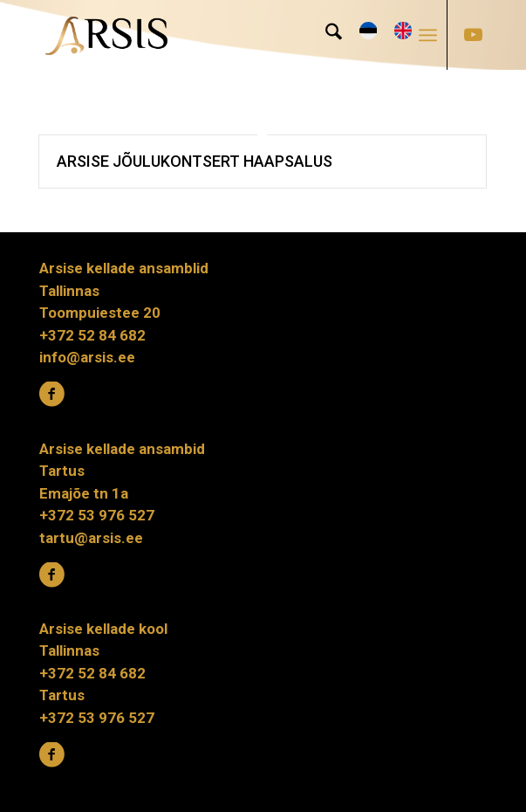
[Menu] (428, 35)
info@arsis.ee (87, 357)
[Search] (325, 35)
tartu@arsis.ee (91, 538)
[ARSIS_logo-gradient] (218, 35)
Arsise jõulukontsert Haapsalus (195, 161)
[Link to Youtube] (474, 35)
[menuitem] (325, 35)
